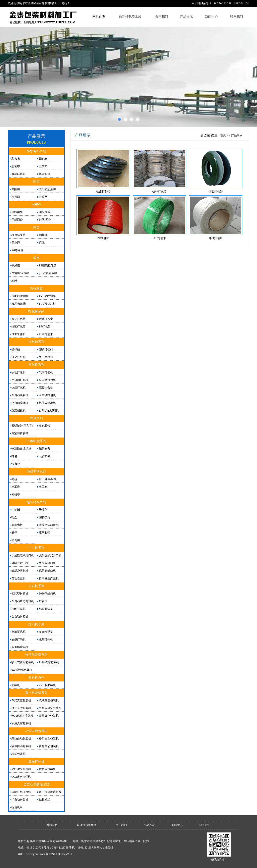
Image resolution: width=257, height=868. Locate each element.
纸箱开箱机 (46, 609)
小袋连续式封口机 (23, 555)
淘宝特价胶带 (20, 433)
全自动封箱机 (20, 617)
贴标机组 (45, 800)
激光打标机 (36, 761)
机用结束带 (18, 235)
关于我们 (162, 17)
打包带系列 (36, 311)
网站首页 (99, 17)
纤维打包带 (46, 334)
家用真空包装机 (21, 723)
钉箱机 (43, 601)
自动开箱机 (18, 609)
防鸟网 (16, 540)
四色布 (43, 159)
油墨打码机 (18, 639)
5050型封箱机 (47, 594)
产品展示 (187, 17)
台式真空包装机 (21, 708)
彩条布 (16, 159)
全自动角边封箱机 (23, 601)
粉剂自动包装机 (49, 739)
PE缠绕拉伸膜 (48, 266)
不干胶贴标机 (47, 685)
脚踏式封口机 (20, 563)
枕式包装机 (18, 754)
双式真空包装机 (49, 700)
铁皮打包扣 (18, 357)
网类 (36, 182)
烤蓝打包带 (18, 327)
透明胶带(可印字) (22, 426)
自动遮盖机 (18, 578)
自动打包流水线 (130, 17)
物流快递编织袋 (21, 449)
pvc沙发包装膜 (48, 273)
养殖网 (43, 197)
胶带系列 (36, 418)
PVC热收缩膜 (47, 296)
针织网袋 (17, 212)
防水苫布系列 (36, 151)
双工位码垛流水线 (50, 792)
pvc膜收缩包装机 (22, 670)
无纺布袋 (45, 456)
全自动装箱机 (20, 395)
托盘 (14, 517)
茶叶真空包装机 (49, 716)
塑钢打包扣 (46, 349)
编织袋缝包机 (20, 571)
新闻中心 (211, 17)
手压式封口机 (47, 563)
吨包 (14, 456)
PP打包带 (45, 327)
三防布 (43, 166)
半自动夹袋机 (20, 800)
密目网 (16, 197)
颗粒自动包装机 (21, 739)
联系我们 (237, 17)
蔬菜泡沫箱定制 (49, 525)
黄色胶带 (45, 426)
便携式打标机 (47, 769)
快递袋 (16, 464)
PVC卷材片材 (47, 304)
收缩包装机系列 (36, 655)
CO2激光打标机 (21, 777)
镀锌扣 (16, 349)
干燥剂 (43, 510)
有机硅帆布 (18, 174)
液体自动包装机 (21, 746)
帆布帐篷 (45, 174)
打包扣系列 (36, 342)
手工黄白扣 (46, 357)
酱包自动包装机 (49, 746)
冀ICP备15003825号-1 (59, 854)
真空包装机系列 (36, 693)
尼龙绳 (16, 243)
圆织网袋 (45, 212)
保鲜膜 (16, 266)
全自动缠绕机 (20, 403)
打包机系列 (36, 365)
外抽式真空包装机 (50, 708)
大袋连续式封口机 (50, 555)
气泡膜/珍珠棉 (20, 273)
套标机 (16, 685)
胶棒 (14, 533)
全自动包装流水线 (36, 784)
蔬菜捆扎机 (18, 411)
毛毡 (14, 479)
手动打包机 (18, 372)
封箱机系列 (36, 586)
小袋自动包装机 (36, 731)
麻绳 (42, 243)
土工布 (43, 487)
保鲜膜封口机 (47, 571)
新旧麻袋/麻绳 (48, 479)
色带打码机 (46, 639)
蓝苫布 (16, 166)
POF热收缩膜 (20, 296)
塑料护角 (45, 517)
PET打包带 (18, 334)
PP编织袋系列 (36, 441)
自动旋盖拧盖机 (49, 578)
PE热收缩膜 (19, 304)
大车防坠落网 (47, 189)
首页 (223, 135)
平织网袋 (17, 220)
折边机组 (17, 807)
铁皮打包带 (18, 319)
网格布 (16, 494)
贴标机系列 (36, 678)
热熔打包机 (18, 388)
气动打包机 (46, 372)
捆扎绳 (43, 235)
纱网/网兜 (45, 220)
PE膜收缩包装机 (49, 662)
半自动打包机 (20, 380)
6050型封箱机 (20, 594)
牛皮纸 (16, 510)
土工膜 (16, 487)
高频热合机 (46, 388)
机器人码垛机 (47, 403)
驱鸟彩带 (45, 533)
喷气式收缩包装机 (23, 662)
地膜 (14, 281)
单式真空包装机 (21, 700)
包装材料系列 (36, 502)
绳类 (36, 227)
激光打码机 (46, 632)
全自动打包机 (47, 380)
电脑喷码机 (18, 632)
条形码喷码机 (20, 647)
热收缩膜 (36, 288)
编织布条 (45, 449)
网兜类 (36, 205)
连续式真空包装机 (23, 716)
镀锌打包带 (46, 319)
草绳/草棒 (17, 250)
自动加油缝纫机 (49, 411)
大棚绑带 (17, 525)
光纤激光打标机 (21, 769)
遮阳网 (16, 189)
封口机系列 (36, 548)
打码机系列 (36, 624)
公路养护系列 (36, 472)
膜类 (36, 258)
